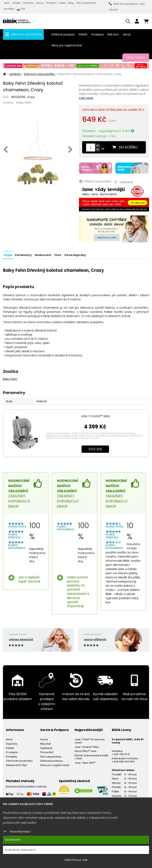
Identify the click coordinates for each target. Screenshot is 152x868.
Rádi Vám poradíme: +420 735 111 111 (127, 7)
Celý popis (86, 98)
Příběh (83, 34)
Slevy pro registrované (67, 45)
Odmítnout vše (76, 860)
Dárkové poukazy (63, 34)
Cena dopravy (75, 254)
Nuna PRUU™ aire (85, 751)
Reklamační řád (16, 765)
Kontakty (9, 9)
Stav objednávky (86, 3)
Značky (16, 3)
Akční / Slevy (136, 58)
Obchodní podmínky (19, 760)
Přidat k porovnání (95, 181)
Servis (40, 3)
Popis (8, 254)
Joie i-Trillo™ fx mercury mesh (90, 741)
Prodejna (51, 3)
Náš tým (113, 34)
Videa (62, 3)
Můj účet (46, 743)
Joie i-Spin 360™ (85, 762)
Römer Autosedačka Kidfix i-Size (92, 756)
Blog (71, 3)
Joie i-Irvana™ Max (95, 415)
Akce (7, 3)
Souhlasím (13, 840)
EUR (21, 10)
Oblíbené (46, 748)
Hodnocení (43, 254)
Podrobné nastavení (20, 850)
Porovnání (47, 752)
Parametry (23, 254)
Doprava (28, 3)
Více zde (95, 449)
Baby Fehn (24, 102)
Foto (58, 254)
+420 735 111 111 (121, 754)
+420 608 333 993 (123, 761)
